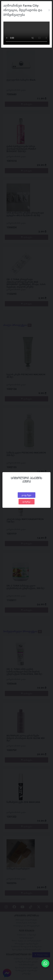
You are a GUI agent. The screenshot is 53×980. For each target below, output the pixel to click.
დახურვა (26, 502)
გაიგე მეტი (26, 495)
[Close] (49, 10)
